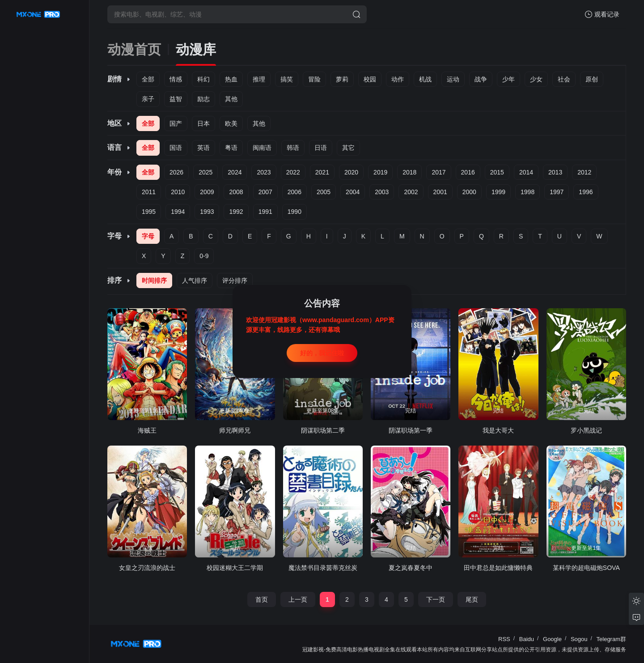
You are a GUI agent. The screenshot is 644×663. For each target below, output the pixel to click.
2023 (264, 172)
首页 (262, 599)
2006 (294, 192)
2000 (469, 192)
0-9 (204, 256)
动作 (398, 79)
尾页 (472, 599)
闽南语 (262, 148)
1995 (149, 212)
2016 (468, 172)
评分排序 (235, 280)
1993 (207, 212)
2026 (176, 172)
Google (552, 639)
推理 (259, 79)
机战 (425, 79)
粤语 (231, 148)
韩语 (293, 148)
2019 (380, 172)
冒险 (314, 79)
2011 (149, 192)
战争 (481, 79)
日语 (321, 148)
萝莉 (342, 79)
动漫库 (196, 49)
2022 (293, 172)
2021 (322, 172)
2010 (178, 192)
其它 (348, 148)
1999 (498, 192)
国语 (176, 148)
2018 (409, 172)
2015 (497, 172)
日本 (203, 123)
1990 (294, 212)
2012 (584, 172)
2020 (351, 172)
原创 (592, 79)
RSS (504, 639)
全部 (148, 79)
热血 (231, 79)
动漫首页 (134, 49)
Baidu (527, 639)
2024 (235, 172)
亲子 (148, 99)
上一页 (298, 599)
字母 (148, 236)
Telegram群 (611, 639)
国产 (176, 123)
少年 (508, 79)
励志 (203, 99)
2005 (324, 192)
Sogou (579, 639)
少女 (536, 79)
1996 (586, 192)
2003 (382, 192)
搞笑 (287, 79)
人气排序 (195, 280)
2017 (439, 172)
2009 (207, 192)
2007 (265, 192)
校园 (370, 79)
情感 (176, 79)
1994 (178, 212)
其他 (231, 99)
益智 (176, 99)
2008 (236, 192)
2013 (555, 172)
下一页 (436, 599)
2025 (205, 172)
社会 (564, 79)
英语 (203, 148)
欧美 (231, 123)
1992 (236, 212)
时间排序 (154, 280)
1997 (557, 192)
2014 (526, 172)
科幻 (203, 79)
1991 (265, 212)
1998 (527, 192)
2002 (411, 192)
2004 (353, 192)
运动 (453, 79)
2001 (440, 192)
